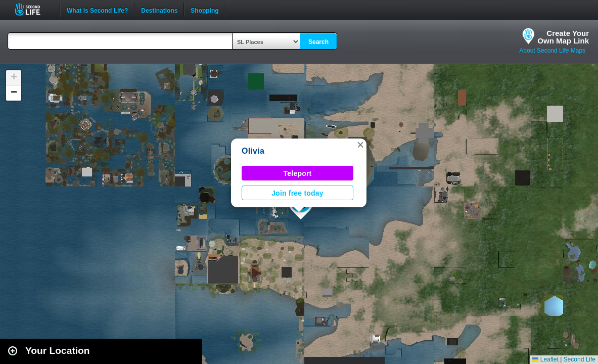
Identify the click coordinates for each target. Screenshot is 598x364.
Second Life (33, 9)
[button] (360, 145)
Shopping (204, 10)
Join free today (297, 193)
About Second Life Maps (552, 51)
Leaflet (545, 359)
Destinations (159, 10)
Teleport (298, 173)
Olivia (253, 151)
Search (318, 42)
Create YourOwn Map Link (563, 37)
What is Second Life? (97, 10)
